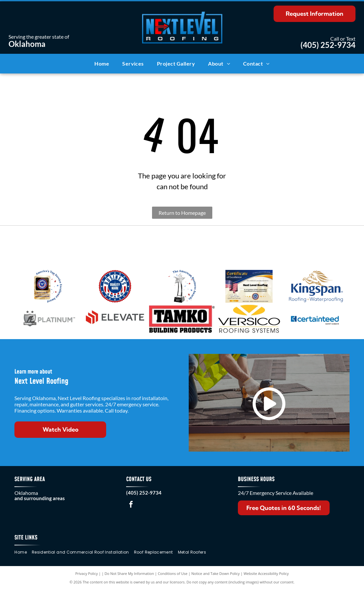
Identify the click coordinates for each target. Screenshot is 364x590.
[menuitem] (102, 64)
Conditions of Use (173, 573)
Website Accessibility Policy (266, 573)
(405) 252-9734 (328, 45)
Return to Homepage (182, 213)
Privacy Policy (87, 573)
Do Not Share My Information (129, 573)
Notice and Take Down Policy (216, 573)
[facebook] (131, 505)
